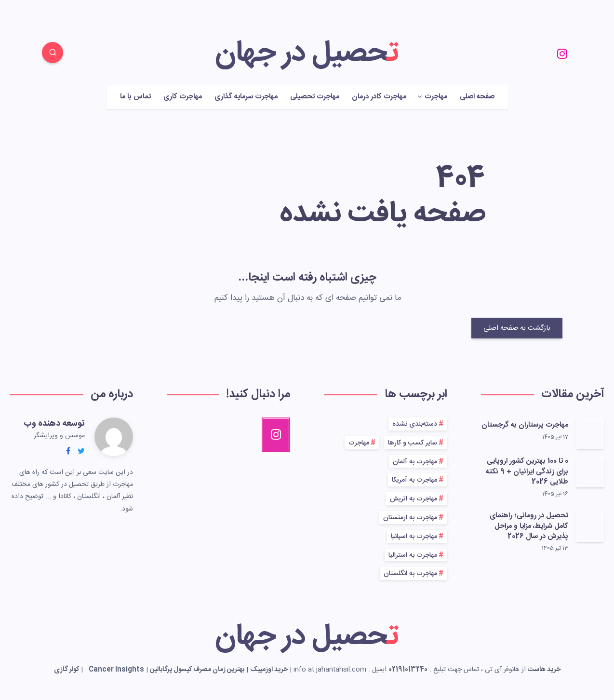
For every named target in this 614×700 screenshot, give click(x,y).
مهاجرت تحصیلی (315, 97)
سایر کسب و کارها (413, 443)
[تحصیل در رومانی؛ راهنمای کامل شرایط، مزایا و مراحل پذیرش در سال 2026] (590, 526)
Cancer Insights (116, 670)
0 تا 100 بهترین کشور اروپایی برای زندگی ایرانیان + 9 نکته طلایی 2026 (527, 472)
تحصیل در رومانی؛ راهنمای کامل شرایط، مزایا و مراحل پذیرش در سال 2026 (529, 526)
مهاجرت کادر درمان (379, 97)
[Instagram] (562, 54)
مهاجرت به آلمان (415, 462)
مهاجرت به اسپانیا (414, 537)
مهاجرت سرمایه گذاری (246, 97)
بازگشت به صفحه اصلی (517, 328)
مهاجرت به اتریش (414, 499)
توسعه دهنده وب (54, 424)
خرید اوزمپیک (269, 670)
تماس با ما (135, 97)
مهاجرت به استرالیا (413, 555)
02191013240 (408, 670)
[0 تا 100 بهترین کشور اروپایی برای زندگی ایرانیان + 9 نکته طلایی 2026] (590, 472)
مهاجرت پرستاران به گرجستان (525, 425)
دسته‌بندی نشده (415, 424)
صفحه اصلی (477, 97)
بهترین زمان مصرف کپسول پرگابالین (197, 670)
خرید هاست (544, 670)
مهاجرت (436, 97)
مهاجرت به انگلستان (410, 574)
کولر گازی (67, 670)
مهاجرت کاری (183, 97)
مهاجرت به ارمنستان (410, 518)
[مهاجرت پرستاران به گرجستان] (590, 433)
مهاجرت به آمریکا (414, 480)
